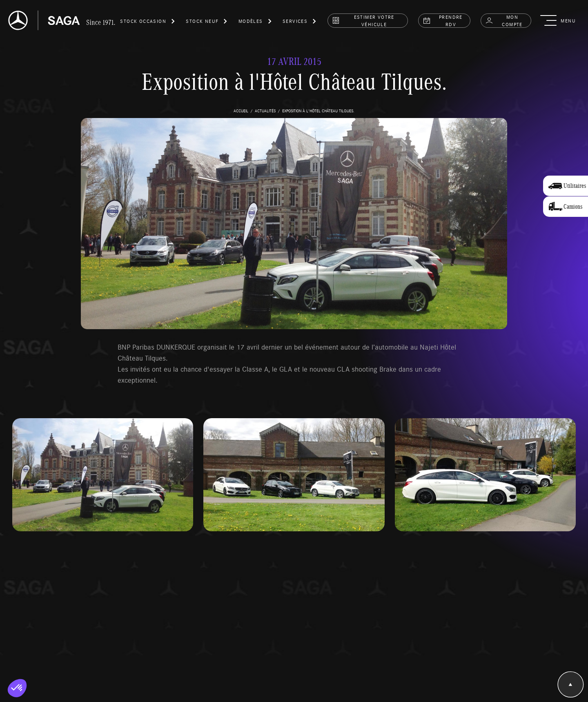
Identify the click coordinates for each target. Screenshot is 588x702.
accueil (241, 111)
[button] (148, 22)
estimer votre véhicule (363, 20)
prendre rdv (443, 20)
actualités (265, 111)
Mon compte (504, 20)
